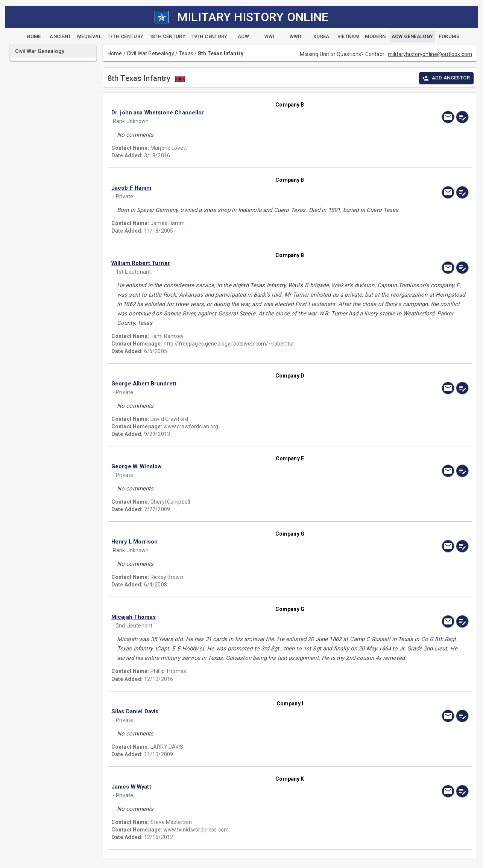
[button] (236, 113)
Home (115, 53)
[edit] (462, 117)
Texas (186, 53)
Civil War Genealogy (150, 53)
